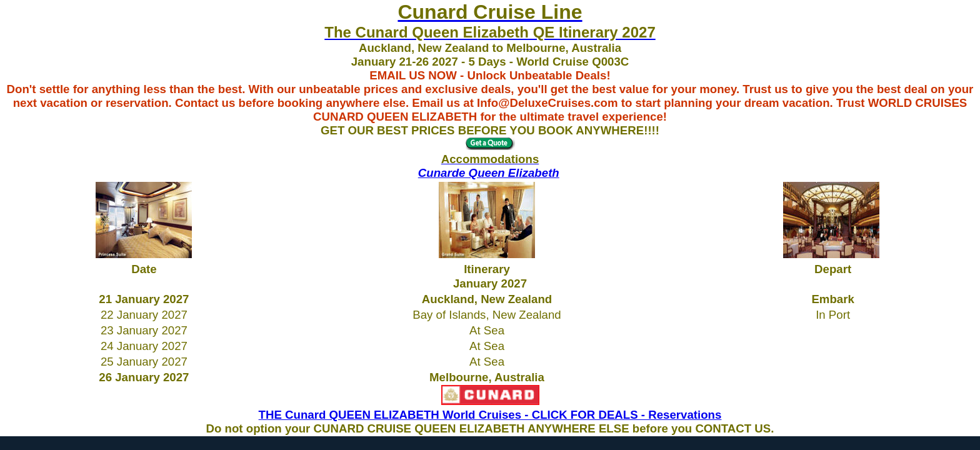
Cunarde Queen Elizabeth (489, 173)
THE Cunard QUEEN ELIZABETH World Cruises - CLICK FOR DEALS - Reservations (490, 415)
